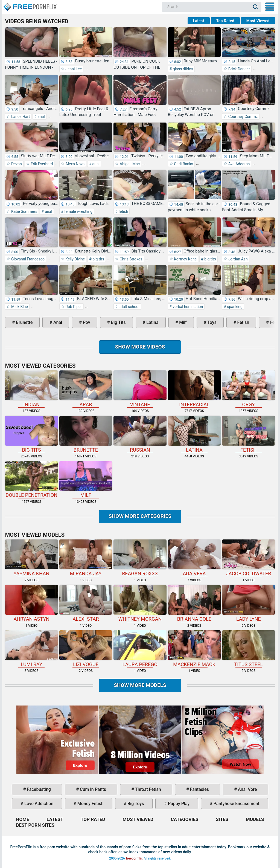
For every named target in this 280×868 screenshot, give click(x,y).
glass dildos (182, 69)
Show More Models (140, 685)
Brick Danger (239, 69)
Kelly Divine (75, 259)
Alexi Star (86, 603)
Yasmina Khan (31, 558)
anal (41, 117)
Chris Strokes (130, 259)
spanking (234, 307)
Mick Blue (19, 307)
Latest (199, 21)
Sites (222, 819)
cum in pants (92, 789)
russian (140, 434)
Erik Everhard (41, 164)
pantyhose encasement (236, 804)
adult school (129, 307)
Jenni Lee (73, 69)
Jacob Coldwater (248, 558)
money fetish (90, 804)
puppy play (178, 804)
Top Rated (225, 21)
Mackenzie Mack (194, 649)
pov (86, 322)
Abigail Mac (129, 164)
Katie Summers (24, 211)
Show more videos (140, 347)
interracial (194, 389)
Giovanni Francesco (27, 259)
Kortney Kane (185, 259)
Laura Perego (140, 649)
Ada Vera (194, 558)
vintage (140, 389)
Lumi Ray (31, 649)
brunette (24, 322)
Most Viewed (258, 21)
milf (182, 322)
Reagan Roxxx (140, 558)
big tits (98, 259)
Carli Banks (183, 164)
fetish (123, 211)
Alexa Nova (75, 164)
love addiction (38, 804)
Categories (185, 819)
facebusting (38, 789)
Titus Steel (248, 649)
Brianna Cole (194, 603)
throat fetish (147, 789)
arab (86, 389)
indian (31, 389)
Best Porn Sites (35, 825)
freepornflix (134, 858)
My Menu (270, 7)
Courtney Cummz (242, 117)
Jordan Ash (237, 259)
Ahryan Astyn (31, 603)
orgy (248, 389)
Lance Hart (20, 117)
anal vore (247, 789)
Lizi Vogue (86, 649)
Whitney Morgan (140, 603)
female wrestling (78, 211)
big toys (135, 804)
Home (30, 4)
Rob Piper (73, 307)
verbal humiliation (187, 307)
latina (152, 322)
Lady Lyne (248, 603)
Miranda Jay (86, 558)
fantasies (199, 789)
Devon (16, 164)
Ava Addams (238, 164)
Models (255, 819)
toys (212, 322)
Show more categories (140, 516)
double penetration (31, 480)
